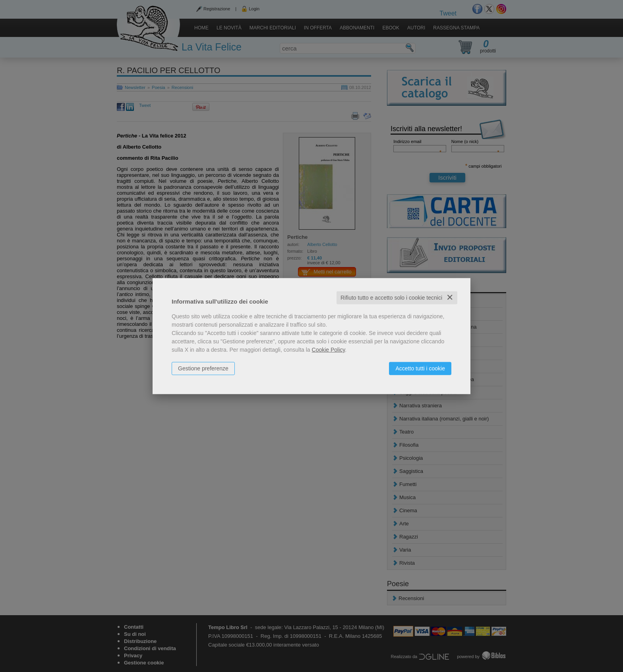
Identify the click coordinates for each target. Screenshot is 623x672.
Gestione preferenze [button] (203, 368)
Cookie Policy (329, 350)
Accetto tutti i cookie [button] (420, 368)
